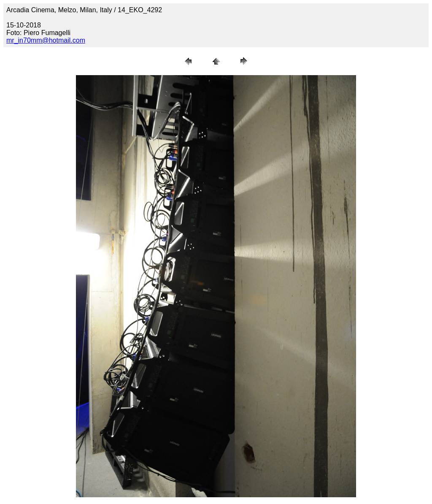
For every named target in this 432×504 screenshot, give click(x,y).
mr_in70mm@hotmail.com (46, 40)
